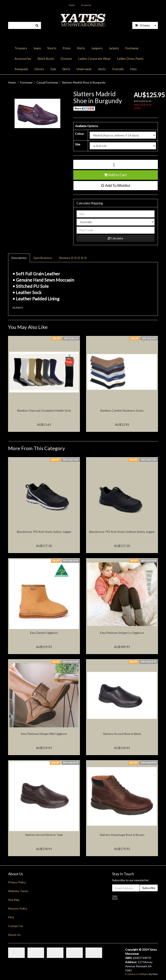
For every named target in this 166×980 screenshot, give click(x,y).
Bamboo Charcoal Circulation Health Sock (44, 410)
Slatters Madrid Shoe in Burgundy (84, 82)
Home (72, 5)
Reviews (73, 258)
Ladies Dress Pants (130, 59)
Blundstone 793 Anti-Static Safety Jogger (44, 532)
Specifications (43, 258)
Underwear (84, 69)
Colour (79, 134)
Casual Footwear (47, 82)
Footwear (132, 48)
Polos (67, 48)
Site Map (14, 900)
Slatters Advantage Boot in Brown (122, 835)
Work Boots (46, 59)
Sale (53, 69)
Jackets (114, 48)
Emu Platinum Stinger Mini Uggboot (44, 734)
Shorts (52, 48)
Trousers (21, 48)
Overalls (118, 69)
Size (78, 144)
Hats (133, 69)
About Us (14, 935)
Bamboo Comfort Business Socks (122, 410)
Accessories (23, 59)
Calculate (115, 238)
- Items (142, 25)
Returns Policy (18, 908)
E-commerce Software (137, 974)
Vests (102, 69)
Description (19, 258)
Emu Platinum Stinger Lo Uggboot (122, 633)
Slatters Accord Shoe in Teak (44, 835)
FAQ (11, 917)
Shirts (81, 48)
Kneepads (21, 69)
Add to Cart (115, 175)
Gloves (39, 69)
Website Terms (18, 891)
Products (86, 5)
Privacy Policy (17, 882)
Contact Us (16, 926)
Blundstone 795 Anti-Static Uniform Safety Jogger (122, 532)
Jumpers (97, 48)
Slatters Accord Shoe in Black (122, 734)
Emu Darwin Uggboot (44, 633)
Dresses (66, 59)
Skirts (66, 69)
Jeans (37, 48)
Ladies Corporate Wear (94, 59)
